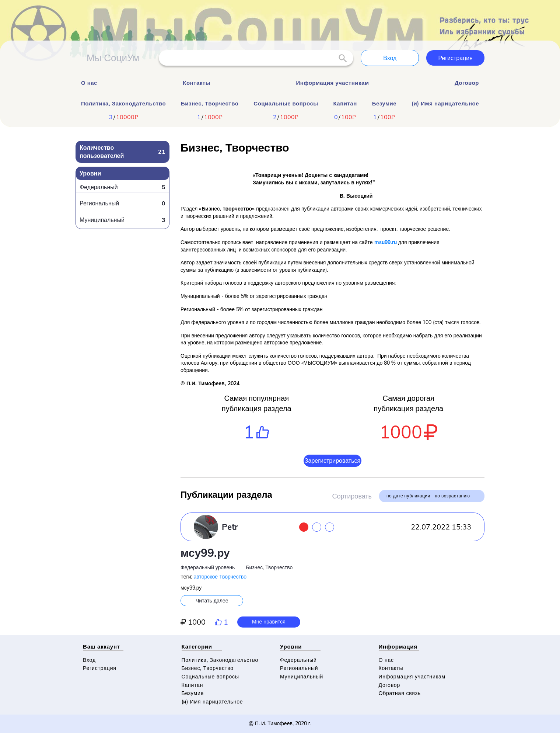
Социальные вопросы (286, 103)
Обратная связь (400, 693)
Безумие (384, 103)
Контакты (197, 83)
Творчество (233, 577)
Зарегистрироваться (332, 461)
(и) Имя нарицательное (445, 103)
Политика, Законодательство (123, 103)
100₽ (349, 117)
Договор (467, 83)
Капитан (345, 103)
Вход (390, 58)
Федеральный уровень (208, 567)
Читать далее (212, 601)
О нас (89, 83)
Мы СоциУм (113, 58)
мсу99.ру (205, 553)
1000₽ (213, 117)
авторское (206, 577)
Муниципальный (302, 677)
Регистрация (455, 58)
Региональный (299, 668)
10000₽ (127, 117)
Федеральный (298, 660)
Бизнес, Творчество (210, 103)
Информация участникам (332, 83)
